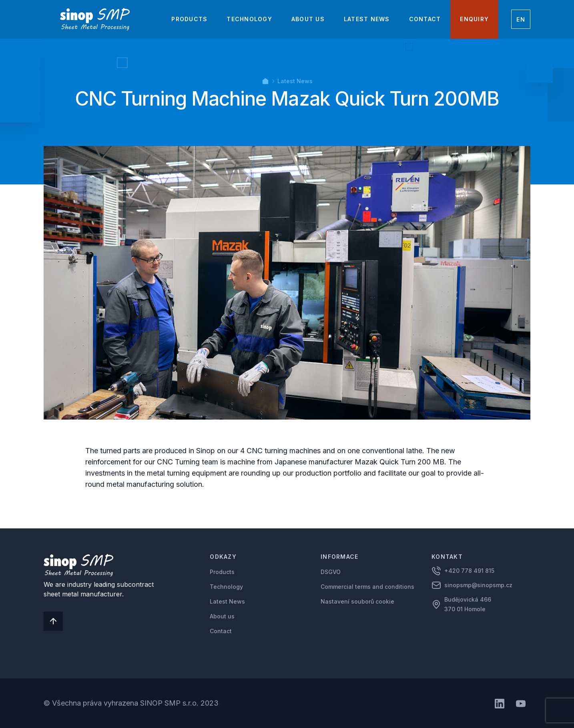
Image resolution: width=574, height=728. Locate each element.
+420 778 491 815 (469, 571)
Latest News (295, 81)
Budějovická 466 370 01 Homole (469, 604)
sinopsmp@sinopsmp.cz (478, 585)
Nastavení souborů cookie (357, 601)
